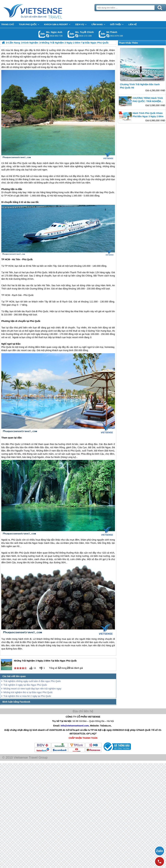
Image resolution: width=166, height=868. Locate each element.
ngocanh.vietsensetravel (47, 36)
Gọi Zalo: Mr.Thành (102, 34)
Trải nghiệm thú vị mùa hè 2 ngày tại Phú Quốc (27, 696)
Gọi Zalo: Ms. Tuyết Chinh (71, 34)
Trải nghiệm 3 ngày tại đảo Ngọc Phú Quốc (25, 685)
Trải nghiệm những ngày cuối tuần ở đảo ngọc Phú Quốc (32, 681)
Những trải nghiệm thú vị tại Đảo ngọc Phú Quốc (28, 692)
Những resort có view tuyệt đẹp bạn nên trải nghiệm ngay (32, 689)
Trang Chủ (41, 11)
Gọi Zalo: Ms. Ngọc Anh (42, 34)
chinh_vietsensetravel (77, 36)
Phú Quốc (90, 61)
